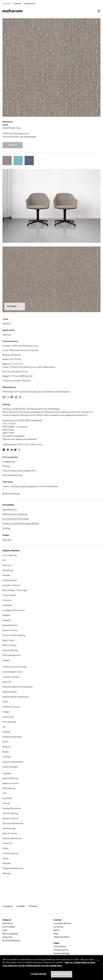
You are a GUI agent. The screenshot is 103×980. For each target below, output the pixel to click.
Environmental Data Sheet (16, 519)
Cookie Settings (62, 954)
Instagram (8, 906)
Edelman (18, 4)
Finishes (6, 528)
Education (8, 924)
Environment (9, 927)
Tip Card (7, 540)
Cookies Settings (38, 974)
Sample (13, 145)
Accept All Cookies (62, 974)
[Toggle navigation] (89, 11)
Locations (59, 927)
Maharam (7, 4)
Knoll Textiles (30, 4)
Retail (56, 930)
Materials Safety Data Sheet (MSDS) (21, 524)
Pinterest (33, 906)
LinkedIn (21, 906)
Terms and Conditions (26, 487)
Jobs (5, 930)
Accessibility (60, 947)
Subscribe (7, 937)
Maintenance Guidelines (15, 514)
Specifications (10, 510)
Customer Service (62, 924)
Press (56, 934)
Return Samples (10, 934)
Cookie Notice (61, 950)
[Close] (98, 960)
